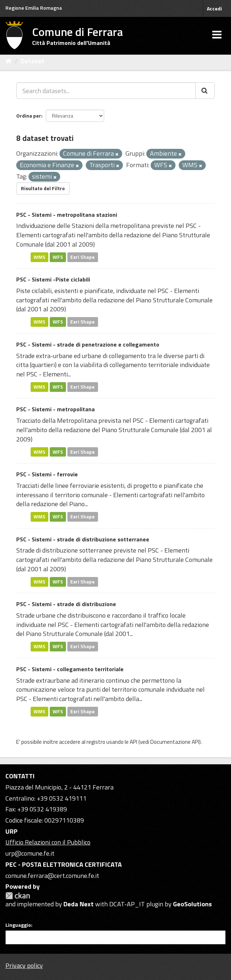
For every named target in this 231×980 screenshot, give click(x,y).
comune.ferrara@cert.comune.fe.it (52, 876)
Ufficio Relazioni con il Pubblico (48, 842)
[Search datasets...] (106, 91)
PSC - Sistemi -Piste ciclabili (53, 279)
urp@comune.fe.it (30, 853)
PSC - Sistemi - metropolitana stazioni (67, 215)
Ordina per (29, 116)
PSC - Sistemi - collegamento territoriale (70, 669)
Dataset (32, 61)
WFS (58, 257)
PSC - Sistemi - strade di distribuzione (66, 604)
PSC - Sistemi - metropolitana (55, 409)
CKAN (18, 896)
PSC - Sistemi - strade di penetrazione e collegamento (88, 344)
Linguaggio (18, 925)
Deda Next (79, 904)
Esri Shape (83, 257)
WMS (39, 257)
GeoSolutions (192, 904)
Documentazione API (175, 742)
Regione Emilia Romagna (34, 8)
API (134, 742)
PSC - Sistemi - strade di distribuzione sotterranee (83, 539)
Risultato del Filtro (43, 188)
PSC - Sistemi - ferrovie (47, 474)
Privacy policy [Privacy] (24, 965)
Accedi (214, 8)
